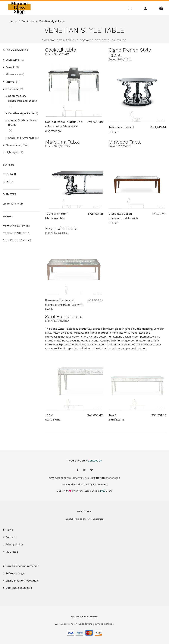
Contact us (95, 461)
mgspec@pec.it (22, 588)
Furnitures (12, 89)
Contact (11, 537)
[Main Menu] (130, 8)
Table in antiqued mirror (121, 129)
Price (8, 181)
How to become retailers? (22, 566)
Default (9, 174)
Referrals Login (15, 573)
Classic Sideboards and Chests (23, 123)
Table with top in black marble (57, 216)
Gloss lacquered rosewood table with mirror (123, 216)
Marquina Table (62, 142)
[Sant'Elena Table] (74, 381)
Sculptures (12, 60)
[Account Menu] (145, 8)
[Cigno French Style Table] (137, 93)
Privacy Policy (14, 544)
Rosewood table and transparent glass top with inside (64, 303)
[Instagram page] (85, 470)
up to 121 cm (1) (13, 204)
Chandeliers (13, 145)
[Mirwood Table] (137, 180)
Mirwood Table (125, 142)
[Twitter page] (92, 470)
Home (9, 530)
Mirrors (10, 82)
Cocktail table (61, 50)
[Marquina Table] (74, 180)
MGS (103, 491)
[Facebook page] (78, 470)
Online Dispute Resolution (22, 581)
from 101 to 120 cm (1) (17, 240)
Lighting (10, 152)
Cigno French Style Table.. (130, 52)
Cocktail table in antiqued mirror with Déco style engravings (64, 124)
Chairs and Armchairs (21, 138)
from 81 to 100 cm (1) (17, 233)
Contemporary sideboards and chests (22, 98)
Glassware (12, 74)
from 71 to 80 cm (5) (16, 226)
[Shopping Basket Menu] (161, 8)
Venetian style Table (21, 113)
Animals (10, 67)
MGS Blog (12, 552)
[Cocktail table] (74, 88)
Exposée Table (61, 228)
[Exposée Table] (74, 266)
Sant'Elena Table (64, 316)
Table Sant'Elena (53, 417)
